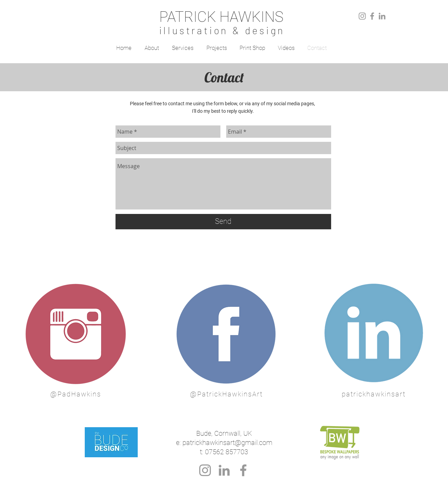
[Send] (223, 222)
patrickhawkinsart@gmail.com (227, 443)
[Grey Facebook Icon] (372, 16)
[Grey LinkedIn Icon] (382, 16)
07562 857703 (227, 452)
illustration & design (222, 30)
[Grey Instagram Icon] (362, 16)
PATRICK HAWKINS (221, 17)
